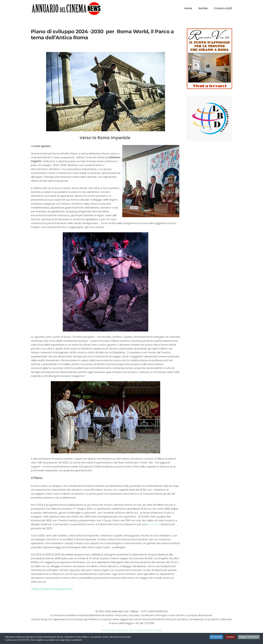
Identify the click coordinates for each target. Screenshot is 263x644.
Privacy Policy (154, 630)
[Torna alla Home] (66, 8)
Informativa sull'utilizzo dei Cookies (122, 630)
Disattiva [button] (230, 637)
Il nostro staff (223, 8)
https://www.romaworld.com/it (52, 589)
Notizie (203, 8)
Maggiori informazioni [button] (249, 637)
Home (188, 8)
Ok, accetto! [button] (216, 637)
